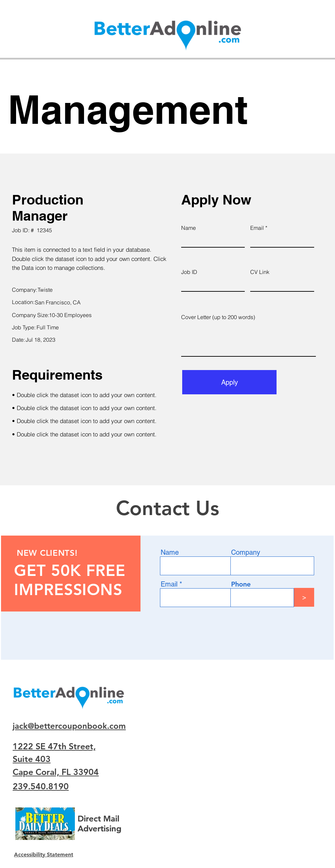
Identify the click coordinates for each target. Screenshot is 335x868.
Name (189, 228)
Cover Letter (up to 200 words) (218, 317)
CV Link (260, 272)
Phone (241, 584)
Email (257, 228)
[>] (304, 597)
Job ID (189, 272)
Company (246, 552)
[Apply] (229, 382)
